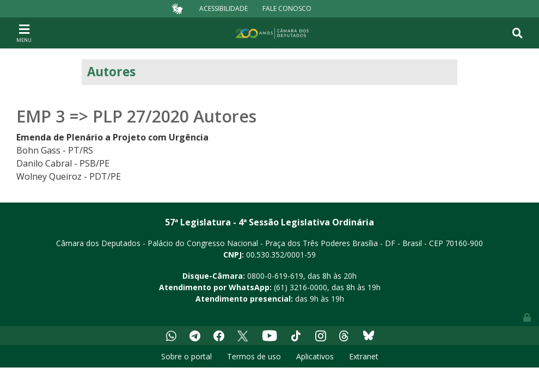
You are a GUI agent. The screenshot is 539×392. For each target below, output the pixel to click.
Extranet (364, 356)
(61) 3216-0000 (301, 287)
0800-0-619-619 (275, 276)
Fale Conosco (287, 8)
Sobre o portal (186, 356)
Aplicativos (315, 356)
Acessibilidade (223, 8)
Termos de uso (254, 356)
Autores (111, 72)
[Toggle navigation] (24, 33)
